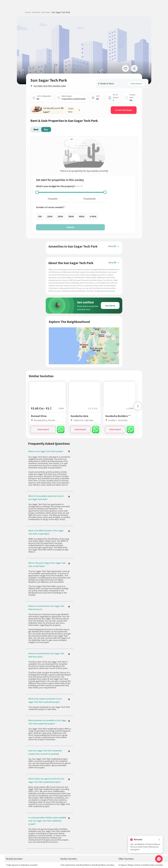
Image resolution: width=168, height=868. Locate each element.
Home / (28, 12)
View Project (43, 429)
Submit (70, 227)
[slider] (37, 192)
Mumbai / (37, 12)
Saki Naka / (46, 12)
